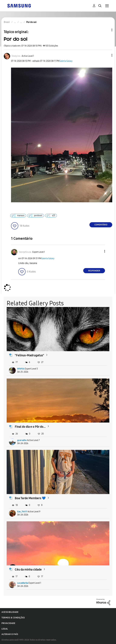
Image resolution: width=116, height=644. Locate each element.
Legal (5, 629)
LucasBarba (23, 583)
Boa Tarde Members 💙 (30, 498)
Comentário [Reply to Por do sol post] (101, 225)
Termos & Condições (13, 618)
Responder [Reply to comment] (94, 271)
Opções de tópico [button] (107, 30)
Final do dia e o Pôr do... (30, 427)
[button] (107, 55)
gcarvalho (22, 440)
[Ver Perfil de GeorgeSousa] (25, 252)
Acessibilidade (10, 612)
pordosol (38, 215)
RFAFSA (21, 369)
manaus (21, 215)
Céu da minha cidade (28, 569)
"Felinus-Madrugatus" (29, 355)
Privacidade (8, 623)
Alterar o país (10, 634)
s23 (54, 215)
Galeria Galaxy (66, 61)
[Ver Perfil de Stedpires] (16, 56)
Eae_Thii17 (22, 512)
